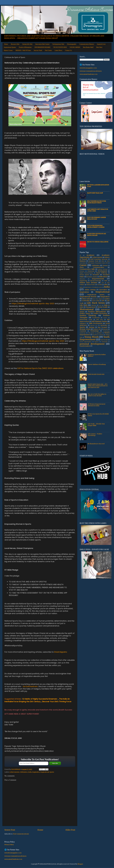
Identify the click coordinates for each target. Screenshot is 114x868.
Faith (106, 281)
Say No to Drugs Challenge (98, 242)
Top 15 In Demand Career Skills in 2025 (96, 218)
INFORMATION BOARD (42, 47)
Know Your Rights (97, 299)
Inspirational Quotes (10, 47)
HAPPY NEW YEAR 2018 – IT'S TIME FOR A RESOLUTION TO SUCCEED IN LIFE (98, 386)
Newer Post (10, 830)
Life (103, 301)
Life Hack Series (96, 303)
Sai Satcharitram (30, 686)
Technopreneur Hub (58, 44)
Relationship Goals (86, 319)
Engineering (83, 281)
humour (97, 342)
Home (6, 44)
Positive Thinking (88, 315)
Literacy (94, 305)
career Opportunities (86, 342)
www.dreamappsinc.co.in (88, 68)
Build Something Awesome (99, 259)
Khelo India (86, 299)
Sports (52, 772)
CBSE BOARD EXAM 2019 (96, 374)
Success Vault (38, 50)
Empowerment (98, 279)
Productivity (96, 318)
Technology (95, 331)
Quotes (105, 318)
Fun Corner (48, 50)
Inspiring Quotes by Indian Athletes (97, 355)
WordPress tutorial (98, 335)
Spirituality (104, 325)
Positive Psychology (100, 313)
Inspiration (36, 772)
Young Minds (92, 337)
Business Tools (94, 261)
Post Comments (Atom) (21, 834)
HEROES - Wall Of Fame (23, 50)
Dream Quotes (84, 275)
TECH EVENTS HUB (60, 47)
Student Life (97, 329)
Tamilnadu (83, 331)
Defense (82, 271)
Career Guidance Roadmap (97, 364)
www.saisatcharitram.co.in (89, 74)
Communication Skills (87, 269)
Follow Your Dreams (88, 283)
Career (83, 265)
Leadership (86, 301)
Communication (98, 267)
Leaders (107, 299)
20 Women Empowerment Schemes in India (96, 405)
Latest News (58, 50)
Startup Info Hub (27, 44)
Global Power (91, 285)
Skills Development (96, 323)
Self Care (100, 319)
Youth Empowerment (95, 338)
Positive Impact (85, 313)
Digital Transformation (86, 273)
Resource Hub (15, 44)
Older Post (70, 830)
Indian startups (90, 290)
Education (103, 277)
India (30, 772)
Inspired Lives (101, 44)
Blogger (80, 864)
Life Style (83, 305)
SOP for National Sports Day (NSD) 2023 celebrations (40, 368)
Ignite (81, 287)
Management (91, 307)
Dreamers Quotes (92, 277)
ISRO (106, 285)
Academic (91, 255)
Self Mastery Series (99, 321)
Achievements (14, 772)
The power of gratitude (95, 333)
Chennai (105, 265)
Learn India (96, 301)
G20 (103, 283)
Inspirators (105, 297)
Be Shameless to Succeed (96, 444)
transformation (85, 346)
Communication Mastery (87, 44)
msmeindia (105, 342)
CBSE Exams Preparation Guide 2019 (98, 263)
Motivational (87, 309)
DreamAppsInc (61, 652)
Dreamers (96, 275)
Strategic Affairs (85, 329)
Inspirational (45, 772)
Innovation (103, 290)
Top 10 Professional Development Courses (96, 226)
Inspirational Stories (88, 297)
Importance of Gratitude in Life (93, 287)
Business (83, 261)
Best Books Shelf (88, 47)
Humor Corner (8, 50)
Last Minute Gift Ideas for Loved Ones (98, 210)
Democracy (91, 271)
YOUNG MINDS (75, 47)
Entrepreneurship (96, 281)
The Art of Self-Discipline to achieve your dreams (97, 395)
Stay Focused (102, 327)
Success (105, 329)
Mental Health (103, 307)
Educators (82, 279)
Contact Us (68, 50)
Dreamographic (72, 44)
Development (102, 271)
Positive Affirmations (25, 47)
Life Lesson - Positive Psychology (95, 435)
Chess (82, 267)
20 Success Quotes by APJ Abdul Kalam (96, 234)
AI (80, 255)
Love (100, 305)
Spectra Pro (94, 325)
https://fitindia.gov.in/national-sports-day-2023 (33, 303)
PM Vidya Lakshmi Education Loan (98, 186)
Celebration (24, 772)
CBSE (103, 261)
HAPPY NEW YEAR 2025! (95, 193)
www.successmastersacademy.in (91, 71)
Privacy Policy (9, 845)
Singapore (83, 323)
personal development (92, 344)
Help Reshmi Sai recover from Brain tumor (96, 202)
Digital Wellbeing (102, 273)
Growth (100, 285)
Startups (92, 327)
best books (104, 340)
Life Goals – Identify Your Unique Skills (96, 425)
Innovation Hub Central (42, 44)
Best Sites (99, 47)
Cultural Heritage (103, 269)
